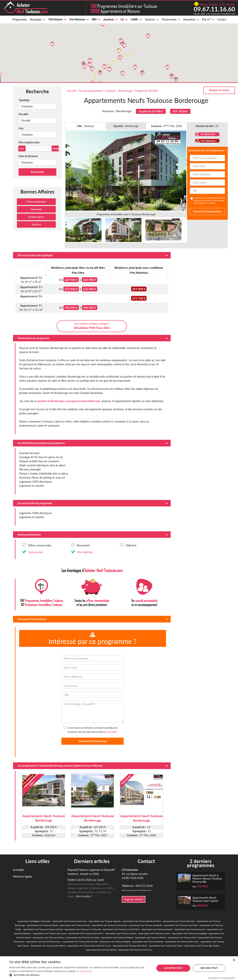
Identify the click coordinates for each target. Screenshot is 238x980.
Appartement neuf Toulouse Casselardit (145, 925)
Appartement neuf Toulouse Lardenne (49, 937)
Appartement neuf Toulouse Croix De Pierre (121, 929)
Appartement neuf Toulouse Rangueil (115, 942)
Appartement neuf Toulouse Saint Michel (130, 946)
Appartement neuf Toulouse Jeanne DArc (86, 933)
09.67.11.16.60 (214, 9)
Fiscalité (23, 114)
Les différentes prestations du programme (41, 443)
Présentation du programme (33, 338)
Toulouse (150, 19)
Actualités (19, 870)
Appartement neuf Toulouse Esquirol (190, 929)
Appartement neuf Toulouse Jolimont (121, 933)
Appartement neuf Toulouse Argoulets (105, 921)
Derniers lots (36, 552)
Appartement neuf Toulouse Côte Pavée (181, 925)
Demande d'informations (32, 619)
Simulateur (189, 19)
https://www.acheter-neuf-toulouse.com (136, 890)
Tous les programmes (91, 91)
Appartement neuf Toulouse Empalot (157, 929)
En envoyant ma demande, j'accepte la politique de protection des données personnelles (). (209, 200)
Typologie (24, 100)
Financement (169, 19)
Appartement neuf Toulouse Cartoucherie (109, 925)
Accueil (72, 91)
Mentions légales (23, 876)
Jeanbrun (109, 19)
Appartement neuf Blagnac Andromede (34, 921)
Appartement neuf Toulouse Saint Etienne (48, 946)
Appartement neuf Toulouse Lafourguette (189, 933)
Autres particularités (29, 535)
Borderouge (125, 91)
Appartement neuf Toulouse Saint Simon (166, 946)
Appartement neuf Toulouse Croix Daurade (83, 929)
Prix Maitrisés (77, 19)
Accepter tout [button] (173, 968)
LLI (122, 19)
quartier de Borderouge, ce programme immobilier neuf (69, 401)
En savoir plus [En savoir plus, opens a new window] (84, 971)
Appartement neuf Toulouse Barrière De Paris (142, 921)
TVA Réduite (55, 19)
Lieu (21, 128)
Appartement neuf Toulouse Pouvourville (80, 942)
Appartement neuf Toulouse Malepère (117, 937)
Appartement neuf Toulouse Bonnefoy (179, 921)
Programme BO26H (146, 91)
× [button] (234, 960)
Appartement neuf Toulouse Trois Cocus (135, 950)
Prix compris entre (29, 142)
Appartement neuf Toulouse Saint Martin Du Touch (89, 946)
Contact (222, 19)
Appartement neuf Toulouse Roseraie (148, 942)
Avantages (36, 19)
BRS (94, 19)
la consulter (210, 203)
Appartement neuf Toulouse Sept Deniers (202, 946)
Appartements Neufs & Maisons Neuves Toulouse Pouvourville (207, 879)
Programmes (20, 19)
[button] (80, 975)
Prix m (206, 19)
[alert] (119, 968)
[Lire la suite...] (84, 896)
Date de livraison (28, 156)
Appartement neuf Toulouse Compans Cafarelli (43, 929)
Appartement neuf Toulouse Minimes (150, 937)
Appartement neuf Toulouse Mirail (182, 937)
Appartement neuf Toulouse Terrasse (101, 950)
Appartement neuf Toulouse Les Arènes (83, 937)
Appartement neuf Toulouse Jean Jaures (50, 933)
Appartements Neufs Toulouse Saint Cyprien (205, 899)
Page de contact (134, 899)
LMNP (134, 19)
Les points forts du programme (35, 503)
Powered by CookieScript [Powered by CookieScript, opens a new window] (222, 978)
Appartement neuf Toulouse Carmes (75, 925)
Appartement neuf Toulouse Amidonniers (70, 921)
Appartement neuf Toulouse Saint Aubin (182, 942)
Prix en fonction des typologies (35, 255)
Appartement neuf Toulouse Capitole (42, 925)
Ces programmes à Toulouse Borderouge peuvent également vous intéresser (60, 766)
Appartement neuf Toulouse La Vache (154, 933)
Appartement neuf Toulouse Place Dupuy (44, 942)
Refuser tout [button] (209, 968)
